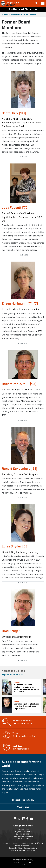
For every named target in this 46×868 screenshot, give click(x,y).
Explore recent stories (13, 674)
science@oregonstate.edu (23, 836)
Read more (24, 157)
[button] (43, 3)
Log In (23, 865)
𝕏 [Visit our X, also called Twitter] (19, 819)
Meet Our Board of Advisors (20, 15)
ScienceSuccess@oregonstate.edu (23, 850)
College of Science (23, 9)
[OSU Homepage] (10, 6)
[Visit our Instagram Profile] (15, 819)
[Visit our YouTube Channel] (31, 819)
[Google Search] (36, 3)
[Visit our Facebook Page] (27, 819)
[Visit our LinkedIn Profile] (24, 819)
